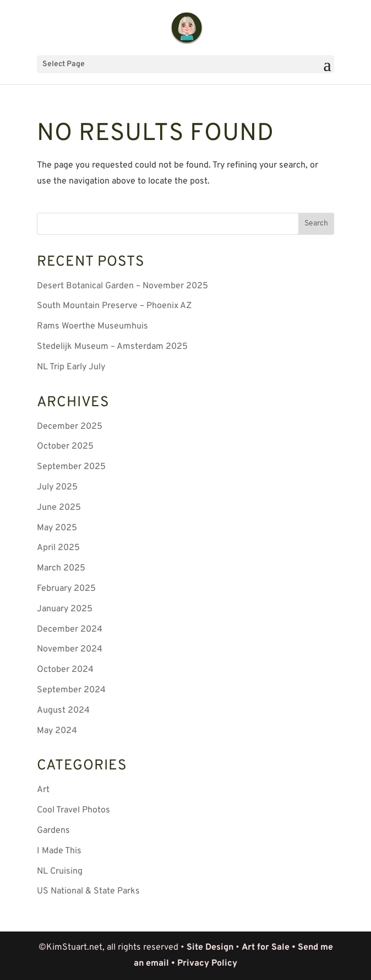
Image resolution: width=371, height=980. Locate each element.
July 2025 (57, 487)
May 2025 (57, 528)
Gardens (53, 831)
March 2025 (61, 568)
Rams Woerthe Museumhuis (92, 326)
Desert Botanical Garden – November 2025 (122, 286)
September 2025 (71, 467)
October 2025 (65, 446)
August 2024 (63, 710)
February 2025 (66, 589)
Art (43, 790)
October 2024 (65, 670)
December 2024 (70, 629)
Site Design (210, 947)
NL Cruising (60, 871)
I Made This (59, 851)
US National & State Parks (88, 891)
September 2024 (71, 690)
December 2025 (70, 427)
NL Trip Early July (71, 367)
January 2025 (65, 609)
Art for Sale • (270, 947)
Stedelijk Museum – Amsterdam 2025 (112, 347)
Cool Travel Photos (73, 810)
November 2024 (70, 649)
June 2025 (59, 508)
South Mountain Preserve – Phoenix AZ (114, 306)
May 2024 (57, 731)
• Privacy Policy (203, 963)
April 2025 (58, 548)
